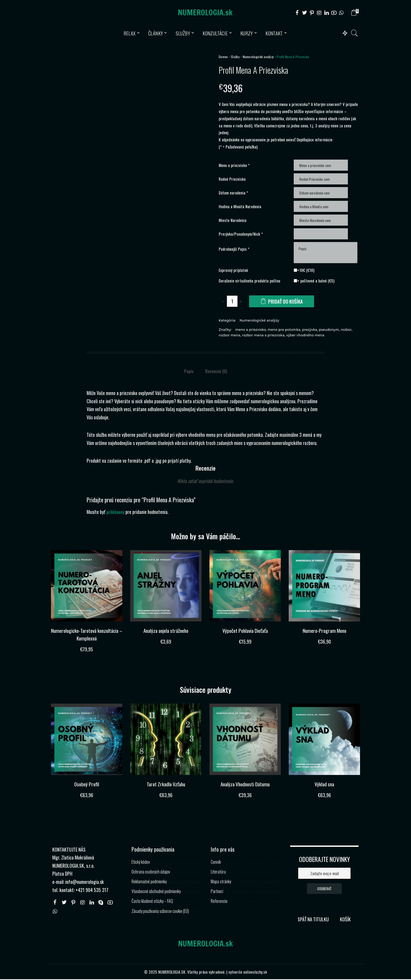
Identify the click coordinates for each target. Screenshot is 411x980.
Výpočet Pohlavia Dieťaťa (245, 631)
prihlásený (115, 513)
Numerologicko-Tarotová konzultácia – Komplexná (87, 635)
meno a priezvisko (251, 331)
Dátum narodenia (233, 193)
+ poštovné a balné (315, 282)
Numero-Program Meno (324, 631)
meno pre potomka (284, 331)
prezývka (310, 331)
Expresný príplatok (233, 271)
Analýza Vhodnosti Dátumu (245, 785)
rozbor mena (230, 336)
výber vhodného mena (305, 336)
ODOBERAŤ (324, 889)
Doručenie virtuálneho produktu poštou (249, 282)
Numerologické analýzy (258, 57)
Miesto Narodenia (233, 220)
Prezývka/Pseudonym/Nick (241, 234)
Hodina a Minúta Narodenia (240, 206)
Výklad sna (324, 785)
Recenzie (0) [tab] (216, 372)
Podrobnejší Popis (234, 249)
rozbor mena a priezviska (263, 336)
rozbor (346, 331)
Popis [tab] (189, 372)
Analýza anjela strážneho (166, 631)
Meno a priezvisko (234, 165)
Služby (235, 57)
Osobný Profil (87, 785)
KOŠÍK (345, 920)
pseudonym (329, 331)
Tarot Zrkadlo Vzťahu (166, 785)
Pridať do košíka (286, 302)
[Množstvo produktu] (232, 302)
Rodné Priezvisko (232, 179)
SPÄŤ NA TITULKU (313, 920)
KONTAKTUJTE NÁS (69, 850)
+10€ (305, 271)
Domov (223, 57)
